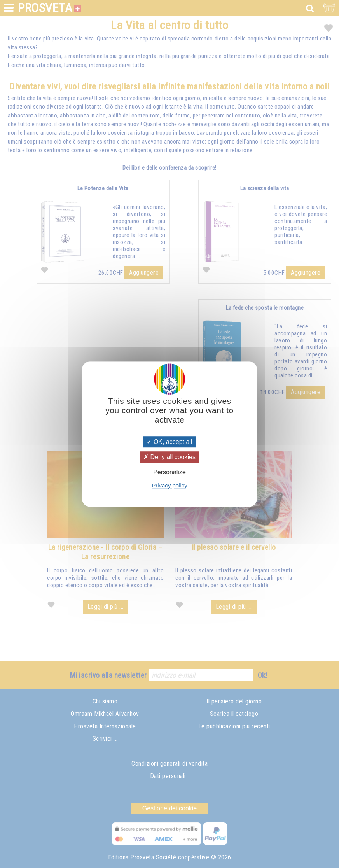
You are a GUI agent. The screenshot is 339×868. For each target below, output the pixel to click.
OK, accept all (169, 442)
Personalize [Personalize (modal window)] (169, 472)
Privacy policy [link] (169, 485)
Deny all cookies (169, 457)
